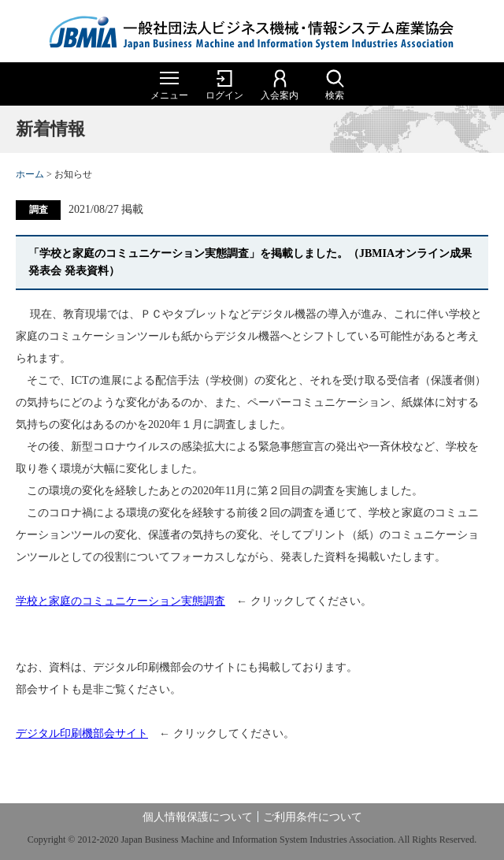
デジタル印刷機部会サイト (82, 733)
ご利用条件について (313, 817)
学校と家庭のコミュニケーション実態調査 (120, 601)
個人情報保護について (198, 817)
